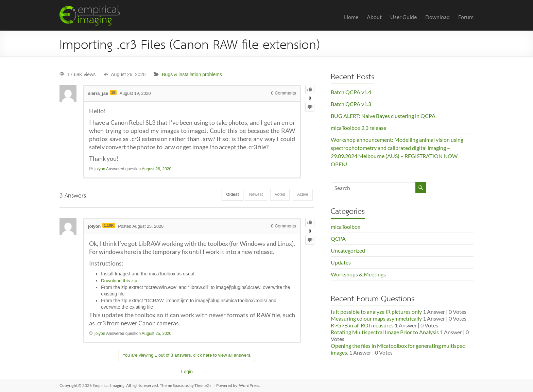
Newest (251, 195)
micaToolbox (346, 227)
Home (351, 17)
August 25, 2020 (157, 334)
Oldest (226, 195)
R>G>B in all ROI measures (362, 325)
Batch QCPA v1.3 (351, 104)
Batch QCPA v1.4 (351, 92)
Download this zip (120, 280)
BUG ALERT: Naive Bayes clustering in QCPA (383, 116)
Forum (466, 17)
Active (302, 195)
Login (187, 372)
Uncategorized (348, 250)
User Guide (403, 17)
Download (437, 17)
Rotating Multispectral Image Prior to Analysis (385, 332)
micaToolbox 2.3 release (358, 128)
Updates (341, 262)
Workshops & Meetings (358, 274)
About (374, 17)
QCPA (338, 238)
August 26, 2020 (157, 169)
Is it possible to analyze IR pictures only (376, 312)
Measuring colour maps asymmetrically (376, 318)
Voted (277, 195)
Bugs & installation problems (192, 74)
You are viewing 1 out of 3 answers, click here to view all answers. (187, 355)
